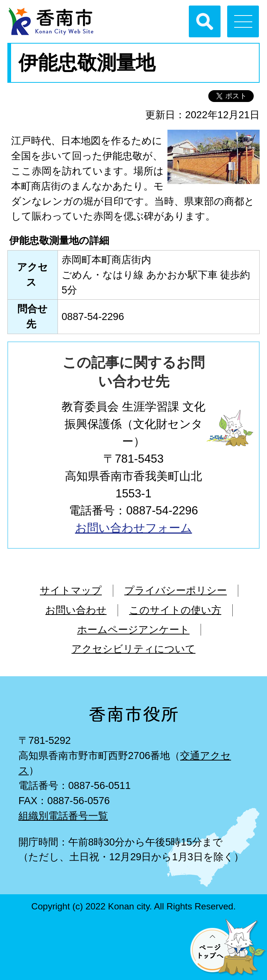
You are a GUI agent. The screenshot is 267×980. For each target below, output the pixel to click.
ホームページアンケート (133, 629)
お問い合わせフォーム (134, 528)
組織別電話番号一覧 (63, 816)
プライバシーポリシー (176, 590)
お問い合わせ (76, 610)
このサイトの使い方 (175, 610)
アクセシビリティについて (133, 649)
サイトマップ (71, 590)
